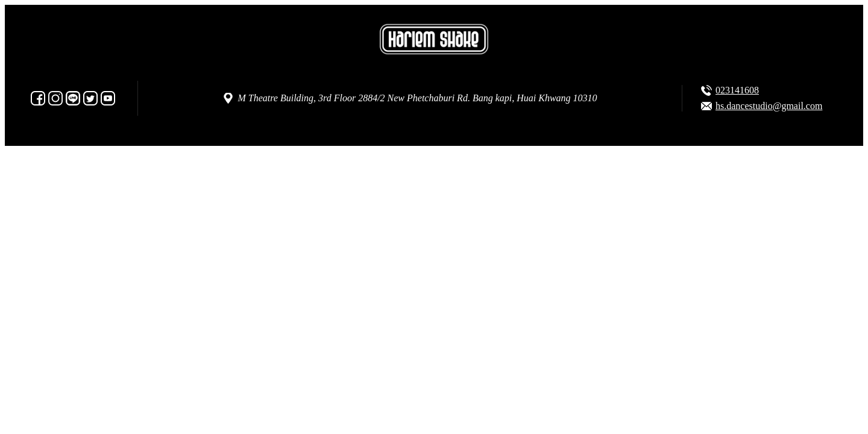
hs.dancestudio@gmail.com (769, 106)
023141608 (737, 90)
